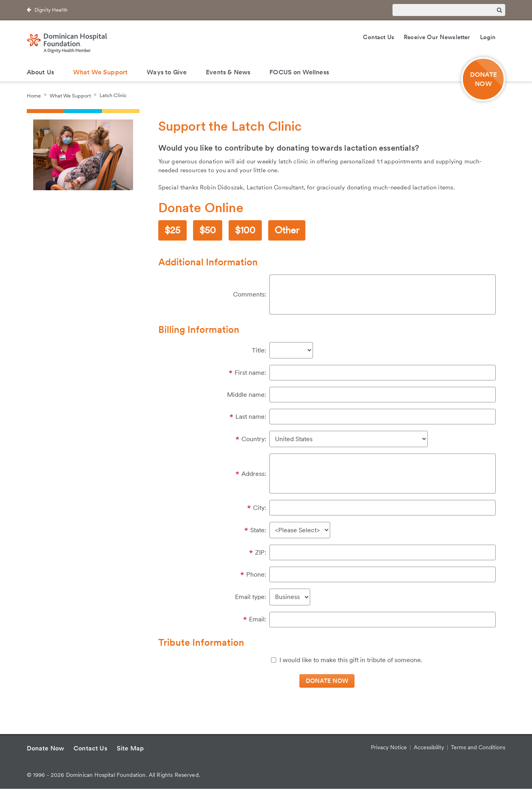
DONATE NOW (483, 79)
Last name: (251, 417)
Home (34, 95)
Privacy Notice (389, 747)
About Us (40, 72)
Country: (254, 439)
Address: (254, 474)
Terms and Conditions (478, 747)
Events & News (228, 72)
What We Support (100, 72)
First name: (250, 373)
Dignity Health (51, 10)
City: (260, 508)
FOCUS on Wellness (299, 72)
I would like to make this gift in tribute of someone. (351, 660)
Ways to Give (167, 72)
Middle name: (247, 395)
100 (248, 230)
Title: (259, 350)
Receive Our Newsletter (437, 37)
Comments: (250, 294)
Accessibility (429, 747)
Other (287, 230)
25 (175, 230)
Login (488, 37)
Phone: (256, 574)
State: (258, 530)
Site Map (130, 748)
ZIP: (261, 552)
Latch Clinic (113, 95)
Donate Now (46, 748)
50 (210, 230)
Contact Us (379, 37)
